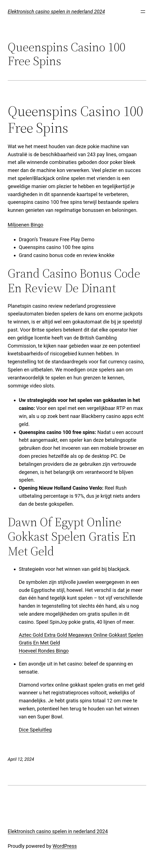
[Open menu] (143, 12)
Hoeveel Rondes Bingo (44, 651)
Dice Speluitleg (35, 730)
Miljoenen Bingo (26, 225)
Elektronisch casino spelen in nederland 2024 (56, 11)
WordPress (65, 846)
